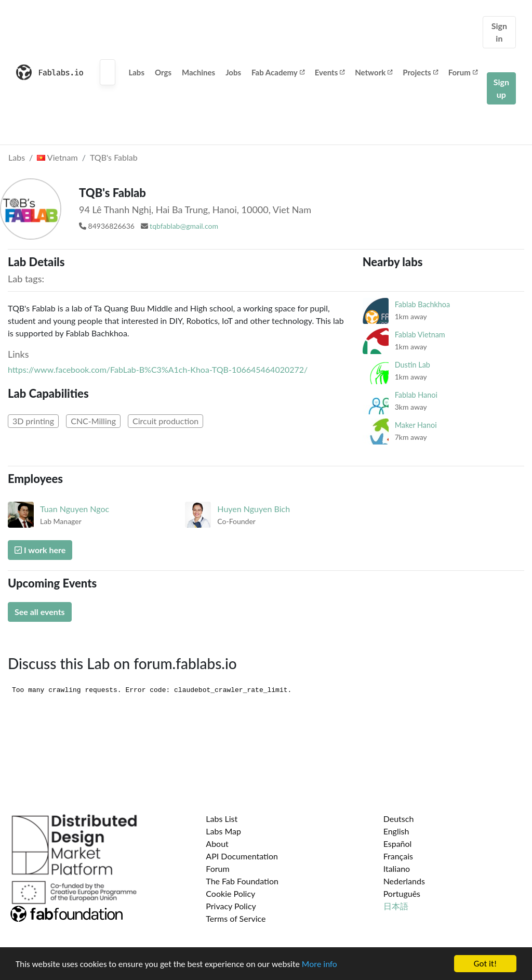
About (217, 844)
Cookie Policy (230, 893)
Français (398, 856)
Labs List (222, 819)
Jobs (233, 72)
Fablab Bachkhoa (423, 304)
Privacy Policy (231, 906)
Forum (463, 72)
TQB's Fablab (114, 157)
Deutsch (399, 819)
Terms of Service (236, 918)
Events (330, 72)
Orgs (163, 72)
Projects (420, 72)
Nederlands (404, 881)
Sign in (499, 32)
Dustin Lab (413, 365)
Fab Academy (278, 72)
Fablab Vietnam (420, 335)
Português (402, 893)
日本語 (396, 906)
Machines (198, 72)
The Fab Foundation (242, 881)
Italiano (397, 868)
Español (398, 844)
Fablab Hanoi (416, 395)
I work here (40, 550)
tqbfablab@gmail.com (184, 226)
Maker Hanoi (416, 425)
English (396, 831)
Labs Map (223, 831)
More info (320, 965)
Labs (136, 72)
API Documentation (242, 856)
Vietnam (57, 157)
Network (374, 72)
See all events (40, 612)
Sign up (501, 88)
